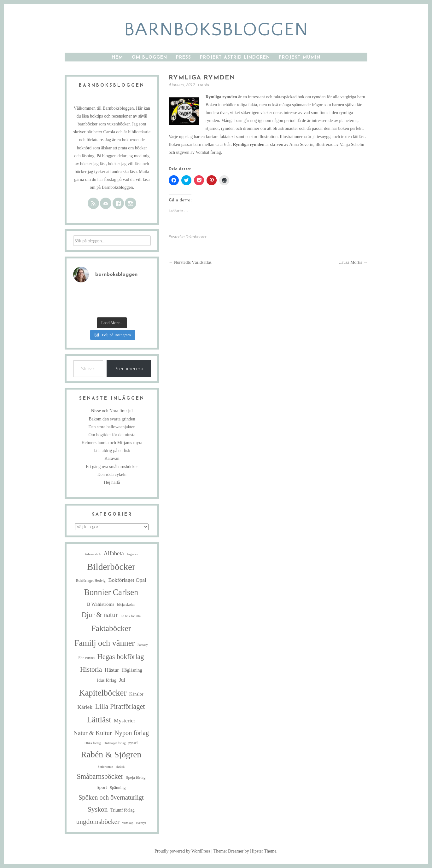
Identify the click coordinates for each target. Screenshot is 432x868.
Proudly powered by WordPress (182, 851)
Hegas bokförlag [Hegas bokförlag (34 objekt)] (121, 657)
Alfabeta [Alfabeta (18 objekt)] (114, 553)
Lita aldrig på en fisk (112, 451)
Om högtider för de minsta (112, 435)
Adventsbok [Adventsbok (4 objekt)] (93, 554)
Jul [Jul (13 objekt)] (122, 680)
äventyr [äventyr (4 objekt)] (141, 823)
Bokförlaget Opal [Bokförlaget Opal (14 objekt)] (127, 580)
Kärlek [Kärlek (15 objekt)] (85, 707)
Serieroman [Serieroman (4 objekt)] (105, 767)
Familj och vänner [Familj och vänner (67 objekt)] (105, 643)
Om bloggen (149, 58)
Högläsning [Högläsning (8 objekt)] (132, 670)
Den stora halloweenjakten (112, 427)
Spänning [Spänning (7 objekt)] (118, 787)
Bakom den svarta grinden (112, 419)
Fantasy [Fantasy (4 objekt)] (143, 645)
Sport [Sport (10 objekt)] (102, 787)
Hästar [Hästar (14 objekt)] (112, 670)
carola (204, 84)
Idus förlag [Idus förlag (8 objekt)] (107, 680)
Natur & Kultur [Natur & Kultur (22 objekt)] (93, 733)
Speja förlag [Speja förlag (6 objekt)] (136, 778)
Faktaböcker (196, 237)
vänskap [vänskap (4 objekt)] (128, 823)
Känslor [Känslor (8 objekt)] (136, 694)
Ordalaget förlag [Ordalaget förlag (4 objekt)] (114, 743)
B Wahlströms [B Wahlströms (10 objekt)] (101, 604)
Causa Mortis (353, 262)
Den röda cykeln (112, 475)
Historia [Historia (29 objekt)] (91, 669)
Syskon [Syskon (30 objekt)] (98, 809)
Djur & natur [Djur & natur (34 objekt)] (100, 615)
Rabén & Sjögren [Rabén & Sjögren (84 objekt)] (111, 754)
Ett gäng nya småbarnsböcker (112, 467)
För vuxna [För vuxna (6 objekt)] (86, 658)
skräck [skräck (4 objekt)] (120, 767)
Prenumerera (129, 368)
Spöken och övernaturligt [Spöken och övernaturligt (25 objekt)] (111, 797)
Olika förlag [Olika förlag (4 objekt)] (93, 743)
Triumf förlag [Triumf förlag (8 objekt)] (123, 810)
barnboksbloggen (216, 30)
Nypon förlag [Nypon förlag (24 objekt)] (132, 733)
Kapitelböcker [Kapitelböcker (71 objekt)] (103, 693)
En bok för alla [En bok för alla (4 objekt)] (131, 616)
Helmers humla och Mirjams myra (112, 443)
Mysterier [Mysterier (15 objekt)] (125, 720)
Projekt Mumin (300, 58)
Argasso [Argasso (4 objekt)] (132, 554)
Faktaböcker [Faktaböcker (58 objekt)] (111, 628)
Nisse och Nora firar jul (112, 411)
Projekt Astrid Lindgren (235, 58)
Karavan (112, 458)
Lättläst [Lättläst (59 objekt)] (99, 720)
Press (184, 58)
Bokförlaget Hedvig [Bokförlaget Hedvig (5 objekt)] (91, 581)
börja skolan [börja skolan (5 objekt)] (126, 605)
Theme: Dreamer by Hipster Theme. (245, 851)
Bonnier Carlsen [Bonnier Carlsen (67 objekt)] (111, 592)
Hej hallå (112, 482)
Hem (117, 58)
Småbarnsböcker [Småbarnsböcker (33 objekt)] (100, 776)
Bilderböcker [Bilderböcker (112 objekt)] (111, 567)
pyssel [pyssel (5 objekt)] (133, 743)
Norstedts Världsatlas (190, 262)
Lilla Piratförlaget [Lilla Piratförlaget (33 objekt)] (120, 706)
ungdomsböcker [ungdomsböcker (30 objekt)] (98, 822)
